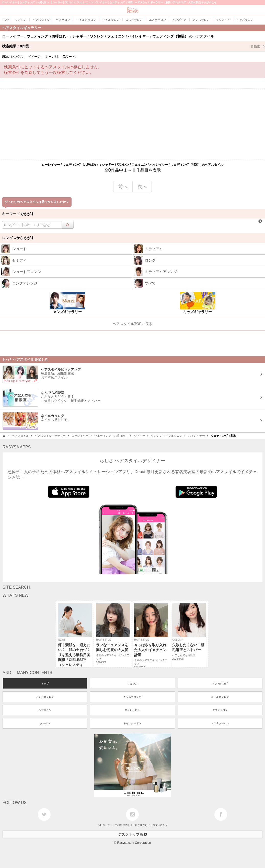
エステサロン (220, 710)
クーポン (45, 723)
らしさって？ (105, 825)
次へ (142, 187)
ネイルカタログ (220, 697)
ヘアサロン (45, 710)
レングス (18, 57)
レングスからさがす (18, 238)
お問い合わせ (160, 825)
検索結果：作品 (134, 46)
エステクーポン (220, 723)
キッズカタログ (132, 697)
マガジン (132, 684)
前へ (123, 187)
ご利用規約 (121, 825)
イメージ (35, 57)
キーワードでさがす (18, 214)
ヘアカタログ (220, 684)
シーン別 (52, 57)
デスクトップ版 (133, 834)
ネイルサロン (132, 710)
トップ (45, 684)
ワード (70, 57)
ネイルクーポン (132, 723)
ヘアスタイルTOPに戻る (132, 324)
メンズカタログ (45, 697)
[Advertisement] (132, 124)
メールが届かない (140, 825)
